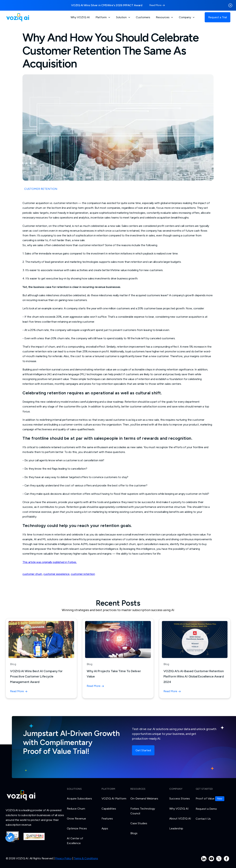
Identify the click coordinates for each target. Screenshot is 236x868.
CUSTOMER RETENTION (41, 189)
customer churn (32, 574)
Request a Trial (218, 17)
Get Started (143, 750)
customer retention (83, 574)
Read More (155, 5)
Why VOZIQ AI (80, 17)
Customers (143, 17)
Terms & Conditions (86, 860)
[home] (18, 17)
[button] (103, 17)
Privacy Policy (63, 860)
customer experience (56, 574)
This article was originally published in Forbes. (50, 562)
